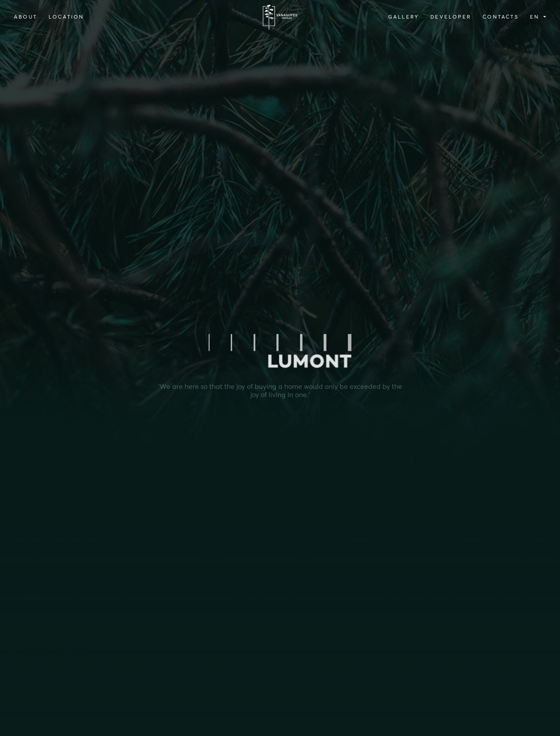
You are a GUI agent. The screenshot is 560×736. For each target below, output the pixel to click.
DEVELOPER (451, 17)
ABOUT (26, 17)
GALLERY (404, 17)
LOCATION (66, 17)
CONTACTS (501, 17)
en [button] (536, 17)
